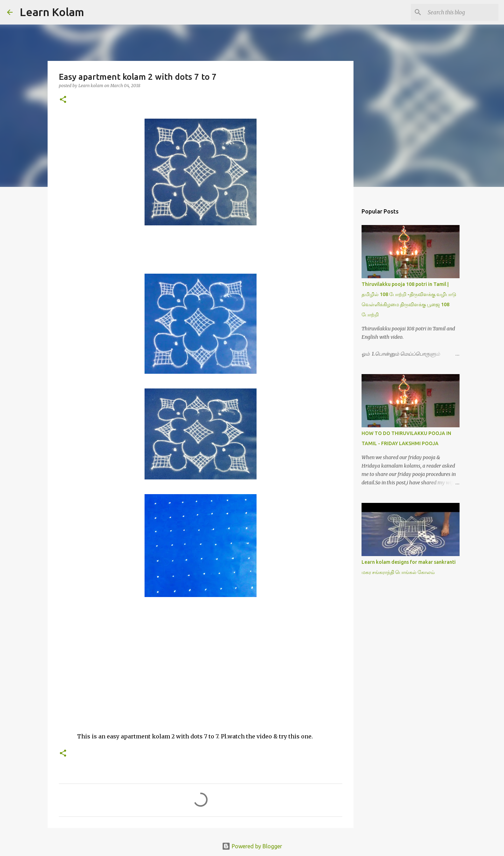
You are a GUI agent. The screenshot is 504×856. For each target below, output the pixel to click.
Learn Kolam (52, 12)
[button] (63, 100)
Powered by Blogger (252, 846)
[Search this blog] (462, 12)
